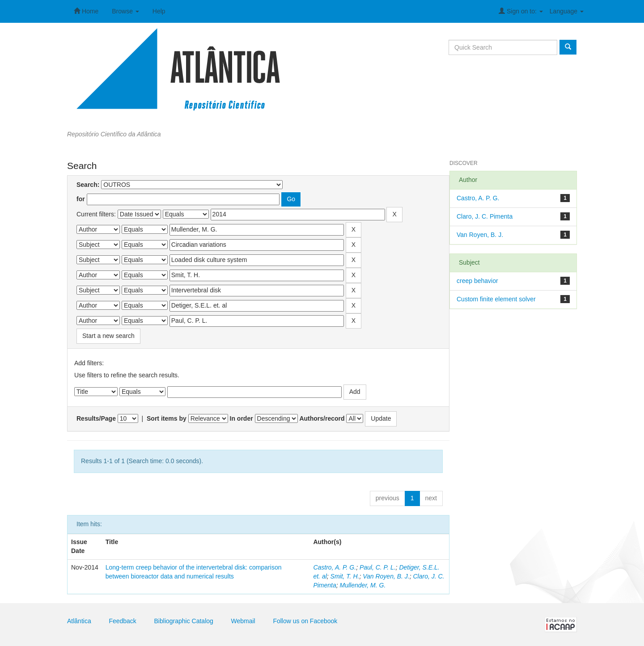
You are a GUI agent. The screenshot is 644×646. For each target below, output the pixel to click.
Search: (88, 185)
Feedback (122, 621)
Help (159, 11)
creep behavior (477, 281)
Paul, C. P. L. (378, 567)
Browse (125, 11)
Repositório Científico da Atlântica (114, 134)
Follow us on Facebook (305, 621)
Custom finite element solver (496, 299)
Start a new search (108, 336)
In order (241, 418)
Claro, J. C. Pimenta (485, 216)
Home (86, 11)
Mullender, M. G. (363, 585)
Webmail (243, 621)
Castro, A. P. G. (335, 567)
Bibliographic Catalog (184, 621)
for (81, 199)
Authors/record (322, 418)
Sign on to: (521, 11)
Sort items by (167, 418)
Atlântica (79, 621)
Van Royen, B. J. (386, 576)
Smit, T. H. (345, 576)
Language (567, 11)
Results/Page (96, 418)
